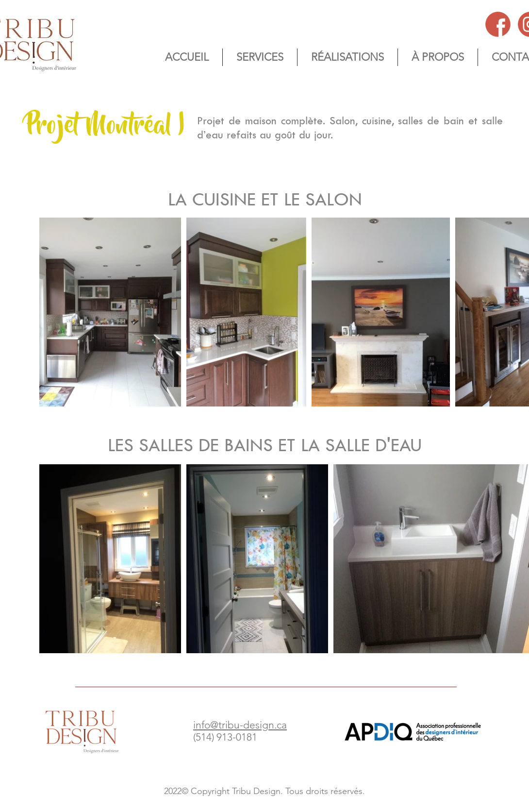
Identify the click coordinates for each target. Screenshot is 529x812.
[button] (438, 57)
